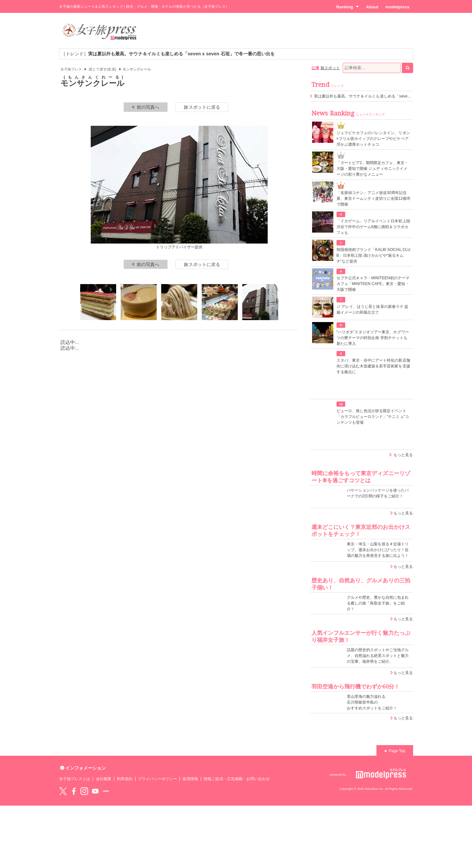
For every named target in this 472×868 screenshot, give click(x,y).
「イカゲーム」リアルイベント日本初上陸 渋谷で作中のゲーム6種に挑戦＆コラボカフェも (373, 227)
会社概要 (104, 779)
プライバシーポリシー (157, 779)
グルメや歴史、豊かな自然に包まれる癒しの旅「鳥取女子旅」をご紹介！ (378, 603)
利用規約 (125, 779)
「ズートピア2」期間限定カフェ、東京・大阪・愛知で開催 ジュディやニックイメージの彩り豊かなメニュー (373, 169)
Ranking (348, 7)
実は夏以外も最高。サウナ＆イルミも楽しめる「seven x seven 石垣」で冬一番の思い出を (393, 96)
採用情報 (190, 779)
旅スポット (330, 68)
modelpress (398, 7)
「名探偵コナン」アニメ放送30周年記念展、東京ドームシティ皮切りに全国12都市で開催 (374, 199)
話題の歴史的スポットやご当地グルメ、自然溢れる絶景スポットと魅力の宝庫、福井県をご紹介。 (378, 656)
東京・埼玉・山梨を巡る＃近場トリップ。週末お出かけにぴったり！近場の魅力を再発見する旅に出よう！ (378, 550)
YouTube (95, 791)
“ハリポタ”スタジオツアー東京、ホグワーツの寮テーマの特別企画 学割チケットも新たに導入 (373, 338)
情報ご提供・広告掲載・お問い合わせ (237, 779)
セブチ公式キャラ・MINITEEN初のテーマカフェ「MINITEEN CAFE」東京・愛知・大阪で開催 (373, 284)
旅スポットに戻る (202, 107)
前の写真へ (146, 107)
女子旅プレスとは (75, 779)
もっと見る (403, 455)
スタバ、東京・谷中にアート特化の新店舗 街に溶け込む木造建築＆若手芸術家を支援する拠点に (373, 366)
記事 (316, 68)
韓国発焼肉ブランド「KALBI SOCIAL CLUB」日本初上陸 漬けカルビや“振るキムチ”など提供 (374, 255)
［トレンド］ (168, 54)
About (372, 7)
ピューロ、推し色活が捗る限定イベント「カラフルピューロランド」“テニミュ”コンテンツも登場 (373, 417)
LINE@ (106, 791)
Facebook (74, 791)
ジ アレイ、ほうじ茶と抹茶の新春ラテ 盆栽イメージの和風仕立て (373, 309)
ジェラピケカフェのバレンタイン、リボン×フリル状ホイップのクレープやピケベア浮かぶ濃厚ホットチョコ (373, 139)
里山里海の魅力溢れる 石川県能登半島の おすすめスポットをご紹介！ (372, 702)
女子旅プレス (71, 69)
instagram (84, 791)
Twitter (63, 791)
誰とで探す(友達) (102, 69)
